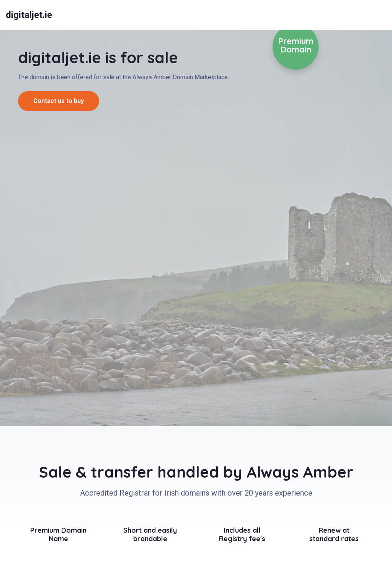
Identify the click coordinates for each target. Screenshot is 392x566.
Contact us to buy (59, 101)
